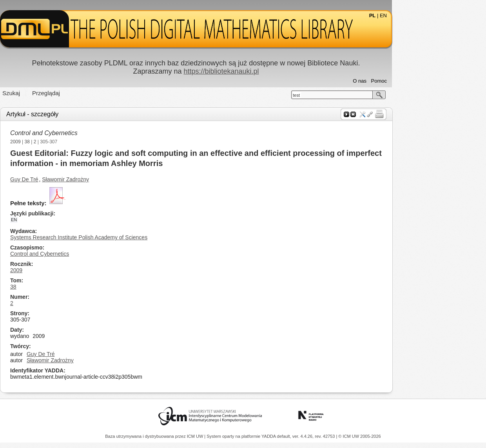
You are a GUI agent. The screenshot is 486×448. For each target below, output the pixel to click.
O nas (407, 81)
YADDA (269, 436)
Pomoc (426, 81)
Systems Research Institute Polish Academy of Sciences (126, 237)
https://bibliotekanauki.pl (268, 71)
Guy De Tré (71, 179)
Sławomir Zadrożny (112, 179)
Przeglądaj (93, 93)
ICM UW (196, 436)
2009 (63, 142)
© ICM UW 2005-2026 (359, 436)
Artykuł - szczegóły (79, 114)
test (343, 95)
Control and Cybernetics (91, 133)
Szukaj (58, 93)
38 (74, 142)
